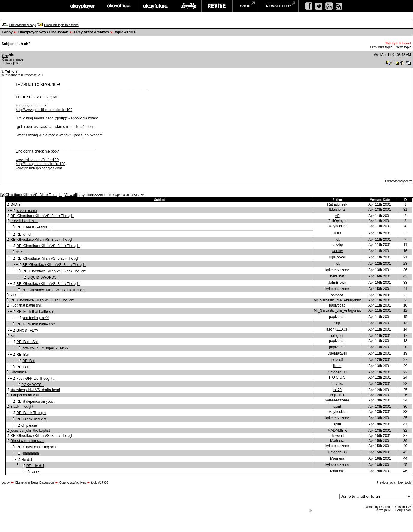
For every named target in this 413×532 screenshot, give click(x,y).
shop (245, 6)
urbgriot (337, 336)
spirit (337, 407)
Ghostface (18, 372)
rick (337, 240)
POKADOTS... (33, 385)
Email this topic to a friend (61, 25)
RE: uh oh (24, 234)
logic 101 (337, 395)
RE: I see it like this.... (33, 227)
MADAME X (337, 431)
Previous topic (381, 47)
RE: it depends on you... (35, 401)
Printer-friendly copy (23, 25)
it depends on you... (26, 395)
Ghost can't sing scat (27, 441)
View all (71, 195)
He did (27, 460)
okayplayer (82, 6)
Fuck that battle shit (26, 305)
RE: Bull (23, 355)
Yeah (35, 472)
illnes (337, 366)
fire (5, 56)
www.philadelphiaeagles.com (39, 168)
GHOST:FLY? (27, 331)
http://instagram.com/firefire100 (40, 164)
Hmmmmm (30, 453)
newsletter (278, 6)
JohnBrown (337, 283)
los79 (337, 390)
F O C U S (337, 377)
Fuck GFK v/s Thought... (36, 379)
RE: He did (35, 466)
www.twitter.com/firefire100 (37, 160)
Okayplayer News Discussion (43, 32)
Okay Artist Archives (91, 32)
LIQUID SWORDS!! (43, 277)
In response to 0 (32, 75)
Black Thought (22, 407)
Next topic (404, 47)
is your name (27, 211)
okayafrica (119, 6)
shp (337, 323)
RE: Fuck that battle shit (35, 312)
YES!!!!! (16, 295)
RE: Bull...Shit (27, 342)
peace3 (337, 360)
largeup (188, 6)
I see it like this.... (24, 221)
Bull (13, 336)
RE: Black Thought (31, 413)
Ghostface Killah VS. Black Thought (34, 195)
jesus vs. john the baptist (30, 431)
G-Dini (15, 204)
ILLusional (337, 210)
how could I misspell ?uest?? (45, 348)
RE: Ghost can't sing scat (36, 447)
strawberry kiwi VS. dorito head (35, 390)
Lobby (7, 32)
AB (337, 216)
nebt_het (337, 276)
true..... (22, 252)
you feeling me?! (35, 318)
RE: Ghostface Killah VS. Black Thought (42, 216)
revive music (217, 6)
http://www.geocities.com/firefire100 (44, 110)
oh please (29, 425)
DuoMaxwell (337, 353)
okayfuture (156, 6)
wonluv (337, 251)
